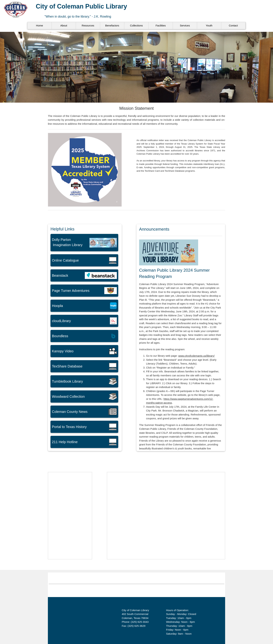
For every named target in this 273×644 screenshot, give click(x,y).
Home (40, 25)
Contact (233, 25)
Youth (209, 25)
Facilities (161, 25)
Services (185, 25)
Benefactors (112, 25)
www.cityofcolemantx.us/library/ (196, 356)
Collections (136, 25)
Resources (88, 25)
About (64, 25)
